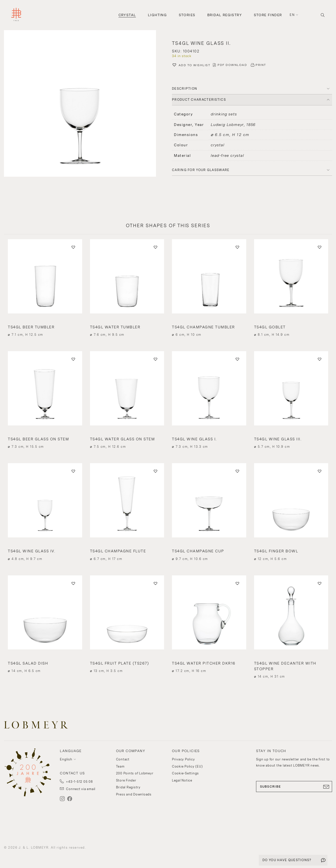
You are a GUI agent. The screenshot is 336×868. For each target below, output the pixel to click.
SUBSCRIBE (294, 787)
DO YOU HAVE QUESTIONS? (287, 860)
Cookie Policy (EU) (187, 766)
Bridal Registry (225, 15)
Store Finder (268, 15)
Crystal (127, 15)
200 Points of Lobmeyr (135, 773)
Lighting (157, 15)
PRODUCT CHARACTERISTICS (199, 100)
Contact (123, 759)
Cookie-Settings (185, 773)
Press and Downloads (134, 794)
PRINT (261, 65)
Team (120, 766)
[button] (84, 104)
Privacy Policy (183, 759)
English (66, 759)
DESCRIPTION (185, 89)
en (292, 15)
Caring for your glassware (201, 170)
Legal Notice (182, 780)
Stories (187, 15)
